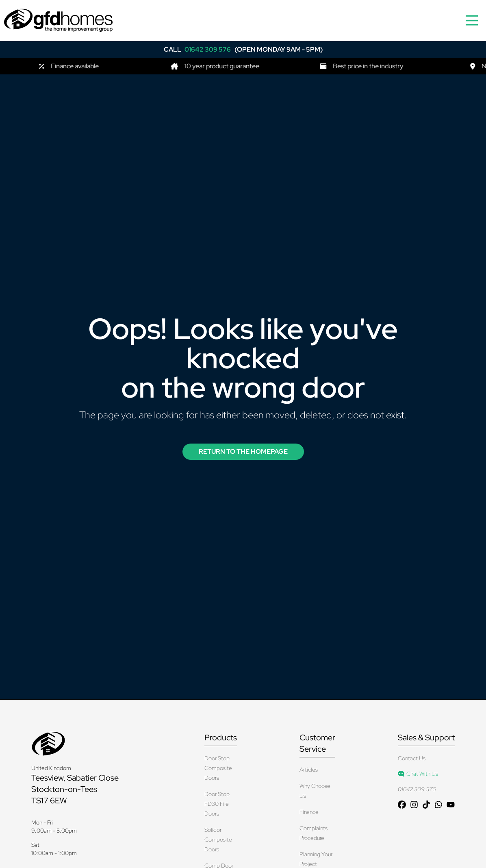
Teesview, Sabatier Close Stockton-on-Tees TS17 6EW (75, 789)
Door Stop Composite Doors (218, 768)
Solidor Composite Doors (218, 840)
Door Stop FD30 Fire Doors (217, 804)
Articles (309, 770)
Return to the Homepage (243, 451)
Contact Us (412, 758)
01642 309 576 (417, 789)
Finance (309, 812)
